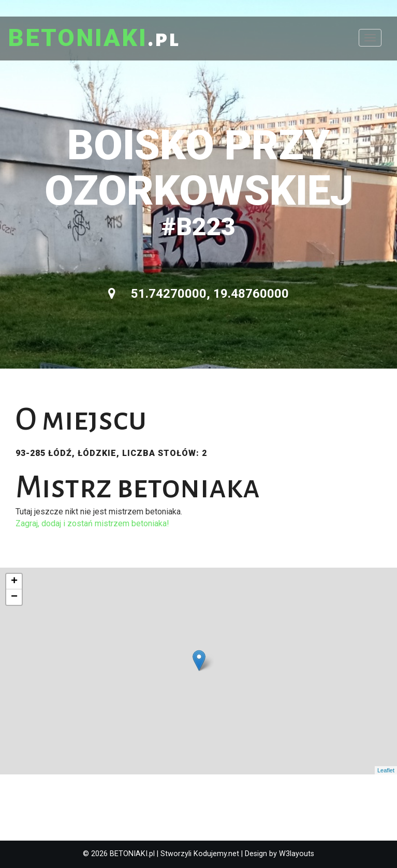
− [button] (14, 597)
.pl (94, 39)
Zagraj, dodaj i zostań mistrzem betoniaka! (92, 523)
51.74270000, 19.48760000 (198, 294)
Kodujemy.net (216, 854)
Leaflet (386, 770)
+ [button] (14, 582)
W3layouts (297, 854)
